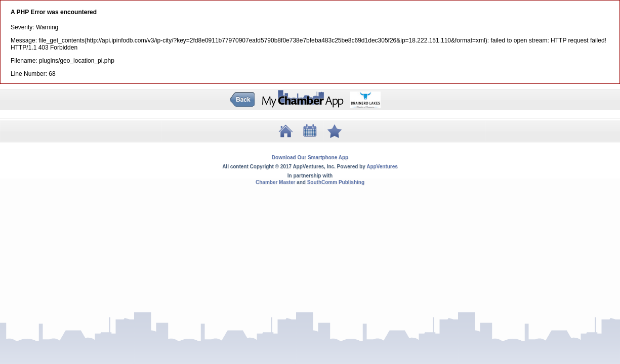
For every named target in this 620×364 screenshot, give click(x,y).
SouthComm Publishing (336, 182)
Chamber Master (275, 182)
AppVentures (382, 167)
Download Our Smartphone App (310, 157)
